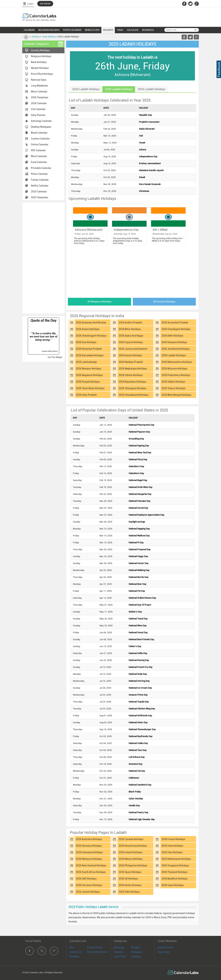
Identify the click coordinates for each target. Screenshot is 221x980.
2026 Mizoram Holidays (174, 369)
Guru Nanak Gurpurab (150, 184)
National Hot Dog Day (139, 681)
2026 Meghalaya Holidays (133, 369)
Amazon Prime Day (138, 695)
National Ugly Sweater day (142, 819)
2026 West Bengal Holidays (176, 395)
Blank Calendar (39, 133)
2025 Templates (40, 197)
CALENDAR (29, 30)
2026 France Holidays (173, 839)
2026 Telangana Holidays (132, 388)
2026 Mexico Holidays (131, 859)
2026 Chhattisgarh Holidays (91, 336)
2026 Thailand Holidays (174, 872)
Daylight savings (137, 522)
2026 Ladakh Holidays (174, 355)
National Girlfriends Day (140, 716)
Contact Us (75, 952)
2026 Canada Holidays (131, 839)
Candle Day (134, 806)
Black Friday (135, 792)
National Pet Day (137, 591)
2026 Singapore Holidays (175, 865)
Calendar (119, 952)
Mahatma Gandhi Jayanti (151, 170)
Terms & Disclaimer (97, 952)
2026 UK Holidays (128, 879)
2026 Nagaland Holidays (89, 375)
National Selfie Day (138, 653)
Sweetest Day (136, 764)
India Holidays (49, 37)
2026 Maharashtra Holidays (177, 362)
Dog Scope (164, 952)
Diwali (142, 177)
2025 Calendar (39, 192)
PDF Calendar (38, 150)
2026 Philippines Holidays (133, 865)
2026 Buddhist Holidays (174, 879)
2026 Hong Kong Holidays (133, 846)
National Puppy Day (138, 556)
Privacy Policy (95, 947)
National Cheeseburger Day (142, 729)
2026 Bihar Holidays (130, 329)
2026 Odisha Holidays (131, 375)
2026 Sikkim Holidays (173, 382)
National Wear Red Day (140, 453)
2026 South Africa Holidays (91, 872)
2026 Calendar (39, 103)
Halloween (134, 778)
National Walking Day (139, 570)
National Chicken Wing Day (142, 709)
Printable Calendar (41, 168)
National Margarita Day (140, 494)
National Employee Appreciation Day (146, 515)
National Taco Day (138, 750)
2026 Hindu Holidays (130, 885)
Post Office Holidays (42, 74)
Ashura (143, 150)
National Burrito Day (139, 577)
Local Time (120, 956)
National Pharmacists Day (141, 425)
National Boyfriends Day (141, 736)
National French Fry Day (141, 667)
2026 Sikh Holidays (129, 892)
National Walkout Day (139, 536)
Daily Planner (38, 115)
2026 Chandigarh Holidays (176, 329)
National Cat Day (137, 771)
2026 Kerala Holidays (130, 355)
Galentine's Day (136, 466)
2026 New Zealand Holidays (91, 865)
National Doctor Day (139, 563)
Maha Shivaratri (147, 129)
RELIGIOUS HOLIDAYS (49, 30)
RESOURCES (148, 30)
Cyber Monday (136, 799)
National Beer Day (138, 584)
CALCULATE (133, 30)
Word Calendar (39, 156)
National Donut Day (138, 632)
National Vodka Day (138, 743)
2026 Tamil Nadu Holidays (90, 388)
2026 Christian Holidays (89, 885)
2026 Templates (40, 97)
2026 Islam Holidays (173, 885)
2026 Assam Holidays (88, 329)
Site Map (74, 956)
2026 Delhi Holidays (172, 336)
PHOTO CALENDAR (72, 30)
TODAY (120, 30)
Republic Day (145, 115)
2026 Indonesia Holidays (89, 852)
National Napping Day (139, 529)
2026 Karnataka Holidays (90, 355)
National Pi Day (136, 543)
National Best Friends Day (141, 639)
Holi (141, 136)
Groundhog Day (136, 439)
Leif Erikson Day (137, 757)
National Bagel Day (138, 480)
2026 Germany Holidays (89, 846)
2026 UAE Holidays (86, 879)
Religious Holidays (41, 56)
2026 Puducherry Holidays (176, 375)
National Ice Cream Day (140, 688)
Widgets (136, 947)
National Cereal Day (138, 508)
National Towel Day (138, 619)
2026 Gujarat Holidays (131, 342)
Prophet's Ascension (149, 122)
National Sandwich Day (140, 785)
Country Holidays (40, 50)
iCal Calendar (38, 109)
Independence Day (148, 156)
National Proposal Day (140, 549)
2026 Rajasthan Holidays (132, 382)
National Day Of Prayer (140, 605)
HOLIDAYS (108, 30)
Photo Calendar (39, 174)
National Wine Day (138, 626)
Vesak (142, 143)
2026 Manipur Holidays (88, 369)
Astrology (119, 947)
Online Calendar (40, 144)
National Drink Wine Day (141, 487)
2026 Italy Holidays (172, 852)
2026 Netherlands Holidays (176, 859)
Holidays (35, 37)
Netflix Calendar (40, 186)
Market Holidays (40, 68)
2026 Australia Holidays (89, 839)
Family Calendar (40, 180)
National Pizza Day (138, 459)
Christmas (144, 191)
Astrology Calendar (41, 121)
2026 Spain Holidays (130, 872)
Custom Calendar (40, 139)
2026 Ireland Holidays (131, 852)
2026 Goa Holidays (86, 342)
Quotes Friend (165, 947)
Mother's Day (135, 612)
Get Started (45, 4)
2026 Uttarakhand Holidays (134, 395)
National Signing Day (139, 446)
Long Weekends (39, 86)
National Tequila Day (139, 702)
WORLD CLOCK (92, 30)
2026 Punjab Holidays (88, 382)
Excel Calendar (39, 162)
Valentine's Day (136, 473)
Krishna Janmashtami (150, 163)
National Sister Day (138, 722)
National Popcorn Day (139, 432)
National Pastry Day (138, 812)
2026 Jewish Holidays (88, 892)
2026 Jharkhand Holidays (175, 349)
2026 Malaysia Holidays (89, 859)
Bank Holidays (39, 62)
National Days (39, 80)
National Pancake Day (140, 501)
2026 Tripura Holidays (173, 388)
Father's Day (135, 646)
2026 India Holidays (172, 846)
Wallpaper (137, 952)
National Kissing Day (139, 660)
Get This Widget (55, 357)
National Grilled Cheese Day (142, 598)
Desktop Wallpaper (41, 127)
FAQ (72, 947)
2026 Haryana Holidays (174, 342)
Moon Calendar (39, 92)
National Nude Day (138, 674)
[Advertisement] (44, 258)
